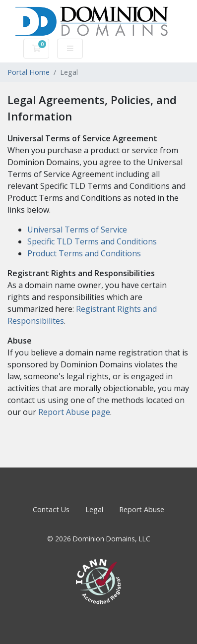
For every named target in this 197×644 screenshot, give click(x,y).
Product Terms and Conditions (84, 253)
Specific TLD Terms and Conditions (92, 241)
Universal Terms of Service (77, 230)
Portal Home (29, 72)
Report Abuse (142, 509)
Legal (94, 509)
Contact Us (51, 509)
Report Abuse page (74, 412)
